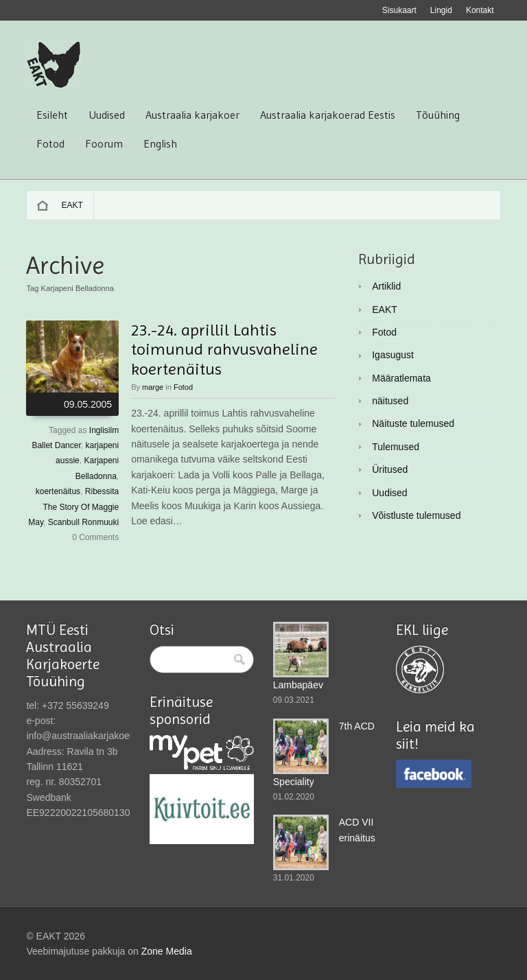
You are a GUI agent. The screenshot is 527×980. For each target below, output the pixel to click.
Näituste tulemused (413, 423)
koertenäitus (58, 491)
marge (153, 387)
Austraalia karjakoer (192, 115)
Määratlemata (401, 378)
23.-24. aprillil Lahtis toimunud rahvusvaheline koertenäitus (224, 350)
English (160, 143)
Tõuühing (438, 115)
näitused (390, 401)
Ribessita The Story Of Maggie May (73, 507)
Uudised (107, 115)
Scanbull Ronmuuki (83, 522)
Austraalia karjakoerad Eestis (328, 115)
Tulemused (396, 447)
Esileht (52, 115)
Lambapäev (298, 685)
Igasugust (393, 355)
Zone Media (167, 951)
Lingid (441, 10)
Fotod (50, 143)
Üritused (390, 469)
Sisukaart (399, 10)
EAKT (72, 205)
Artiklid (386, 286)
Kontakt (480, 10)
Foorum (104, 143)
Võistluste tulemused (416, 515)
